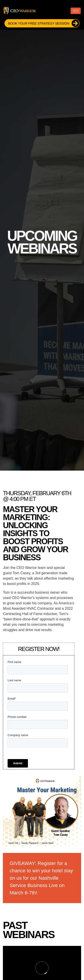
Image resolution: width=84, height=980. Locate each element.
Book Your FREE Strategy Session (44, 23)
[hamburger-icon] (76, 11)
